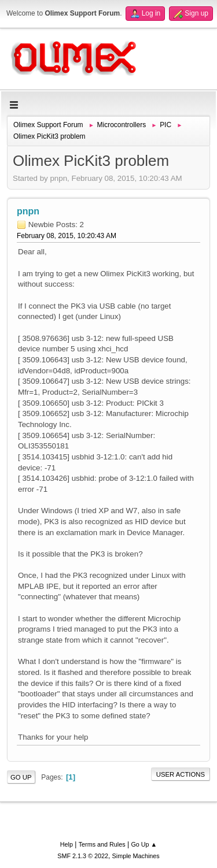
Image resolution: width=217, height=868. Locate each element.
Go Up (21, 777)
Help (67, 844)
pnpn (28, 211)
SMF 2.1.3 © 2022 (83, 856)
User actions (181, 774)
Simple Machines (136, 856)
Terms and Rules (102, 844)
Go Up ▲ (144, 844)
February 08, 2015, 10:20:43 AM (67, 236)
